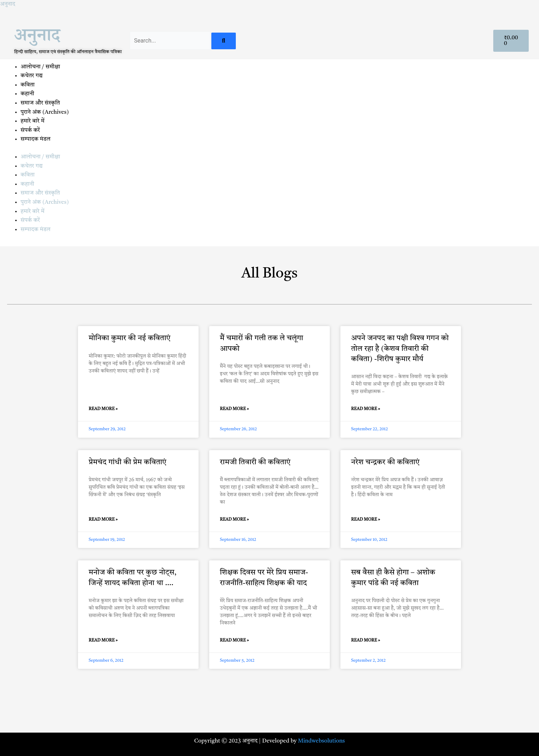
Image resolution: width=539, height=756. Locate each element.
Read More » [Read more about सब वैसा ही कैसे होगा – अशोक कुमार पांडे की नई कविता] (366, 640)
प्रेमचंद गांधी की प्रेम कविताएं (127, 462)
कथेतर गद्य (32, 76)
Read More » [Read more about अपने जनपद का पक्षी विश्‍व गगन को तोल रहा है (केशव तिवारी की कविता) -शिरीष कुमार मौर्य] (366, 409)
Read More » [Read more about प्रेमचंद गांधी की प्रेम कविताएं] (103, 520)
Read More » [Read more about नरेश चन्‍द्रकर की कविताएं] (366, 520)
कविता (27, 85)
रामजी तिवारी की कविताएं (255, 462)
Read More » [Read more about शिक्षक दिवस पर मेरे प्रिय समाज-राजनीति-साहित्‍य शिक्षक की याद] (234, 640)
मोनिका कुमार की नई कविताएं (130, 338)
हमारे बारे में (33, 121)
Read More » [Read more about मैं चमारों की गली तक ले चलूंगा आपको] (234, 409)
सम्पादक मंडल (35, 139)
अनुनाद (8, 4)
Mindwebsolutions (321, 741)
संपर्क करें (30, 130)
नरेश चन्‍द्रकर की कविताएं (385, 462)
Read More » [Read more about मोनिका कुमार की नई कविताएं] (103, 409)
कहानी (27, 94)
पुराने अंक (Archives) (45, 112)
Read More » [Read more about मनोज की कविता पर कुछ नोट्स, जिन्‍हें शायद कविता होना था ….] (103, 640)
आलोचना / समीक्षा (40, 67)
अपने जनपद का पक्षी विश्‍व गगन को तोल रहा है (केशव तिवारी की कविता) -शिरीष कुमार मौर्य (400, 349)
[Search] (224, 41)
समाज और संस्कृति (40, 103)
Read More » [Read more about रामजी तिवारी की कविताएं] (234, 520)
